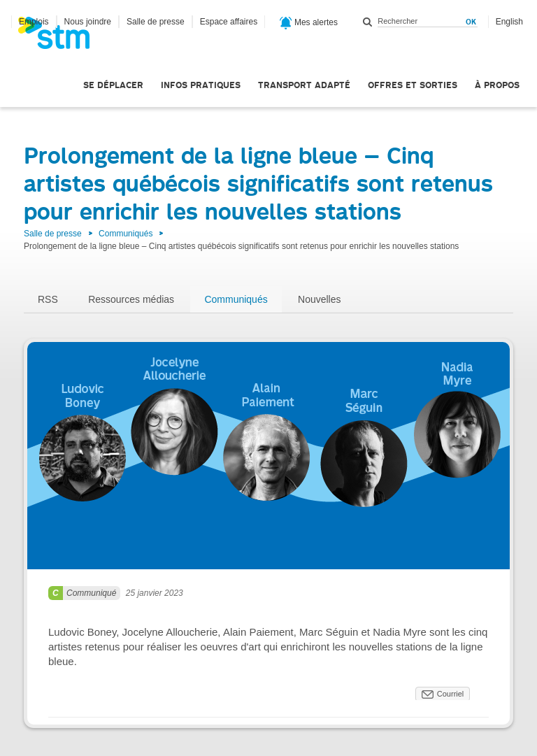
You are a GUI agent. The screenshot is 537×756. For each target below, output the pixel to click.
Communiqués (126, 234)
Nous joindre (88, 22)
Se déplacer (113, 85)
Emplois (34, 22)
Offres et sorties (413, 85)
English (509, 22)
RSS (48, 299)
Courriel (451, 694)
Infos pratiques (201, 85)
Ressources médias (131, 299)
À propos (497, 85)
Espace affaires (229, 22)
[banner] (61, 37)
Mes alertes (309, 23)
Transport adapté (304, 85)
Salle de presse (156, 22)
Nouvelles (319, 299)
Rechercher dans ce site (368, 22)
